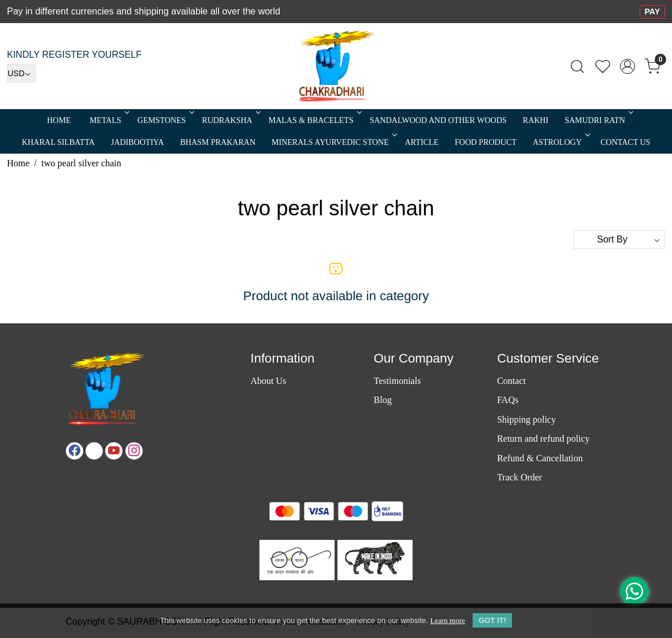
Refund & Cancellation (540, 458)
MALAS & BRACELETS (314, 120)
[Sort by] (619, 240)
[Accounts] (628, 66)
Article (422, 142)
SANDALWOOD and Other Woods (438, 120)
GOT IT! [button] (492, 620)
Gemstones (165, 120)
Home (59, 120)
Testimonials (398, 381)
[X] (94, 451)
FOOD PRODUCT (486, 142)
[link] (577, 66)
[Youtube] (114, 451)
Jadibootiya (138, 142)
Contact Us (625, 142)
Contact (511, 381)
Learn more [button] (447, 620)
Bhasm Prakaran (218, 142)
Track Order (519, 477)
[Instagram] (134, 451)
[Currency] (21, 73)
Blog (383, 400)
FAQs (508, 400)
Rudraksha (231, 120)
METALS (109, 120)
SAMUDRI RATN (598, 120)
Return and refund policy (543, 439)
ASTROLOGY (560, 142)
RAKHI (536, 120)
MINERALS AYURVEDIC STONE (333, 142)
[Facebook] (75, 451)
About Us (268, 381)
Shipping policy (526, 419)
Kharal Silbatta (58, 142)
